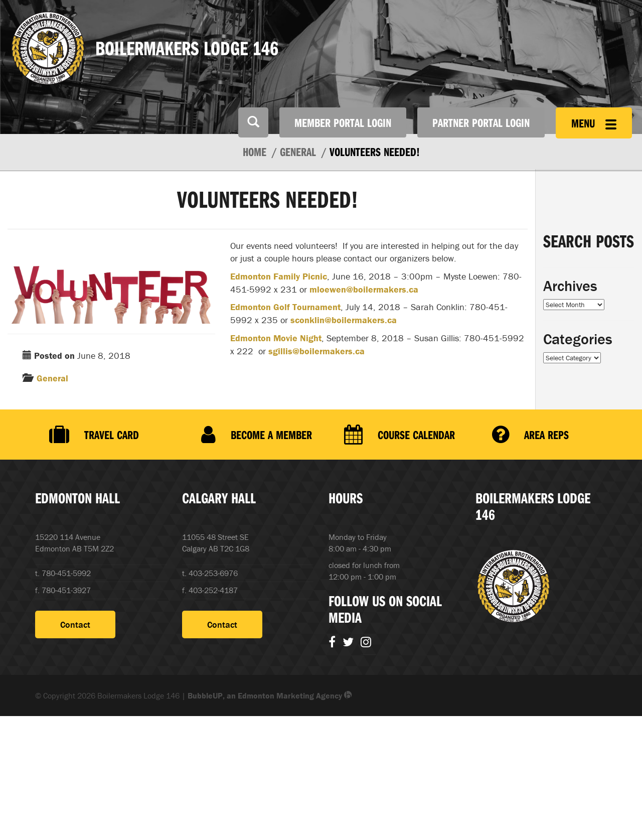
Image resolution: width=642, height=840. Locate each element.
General (52, 378)
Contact (75, 624)
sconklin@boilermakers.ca (344, 320)
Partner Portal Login (481, 122)
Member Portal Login (343, 122)
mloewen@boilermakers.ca (364, 289)
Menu (594, 123)
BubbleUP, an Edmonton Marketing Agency (270, 695)
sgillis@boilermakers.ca (316, 351)
